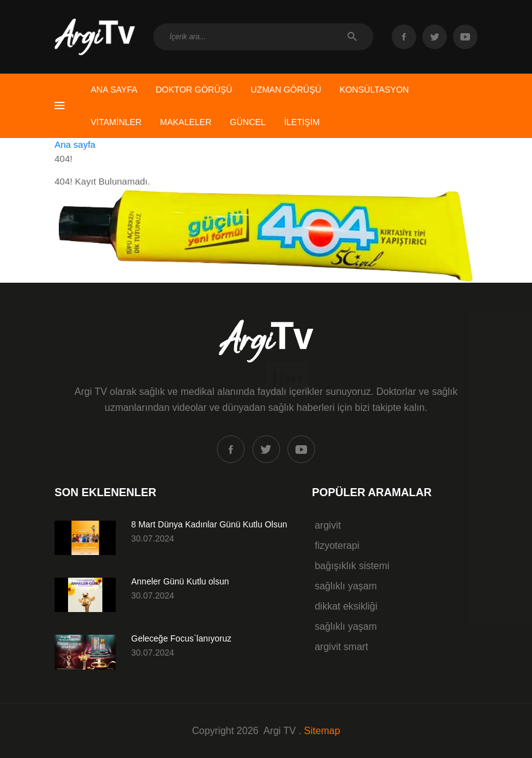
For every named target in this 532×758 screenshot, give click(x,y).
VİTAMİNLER (116, 122)
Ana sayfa (75, 144)
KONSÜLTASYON (374, 90)
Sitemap (322, 731)
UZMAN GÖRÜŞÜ (286, 90)
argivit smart (340, 647)
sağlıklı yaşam (344, 586)
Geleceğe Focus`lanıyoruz (181, 638)
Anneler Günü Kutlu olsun (180, 581)
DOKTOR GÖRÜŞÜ (194, 90)
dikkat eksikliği (345, 606)
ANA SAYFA (114, 90)
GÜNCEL (248, 122)
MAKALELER (186, 122)
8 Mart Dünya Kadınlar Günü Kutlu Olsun (209, 524)
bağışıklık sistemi (351, 566)
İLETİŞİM (302, 122)
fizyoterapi (336, 546)
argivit (326, 525)
